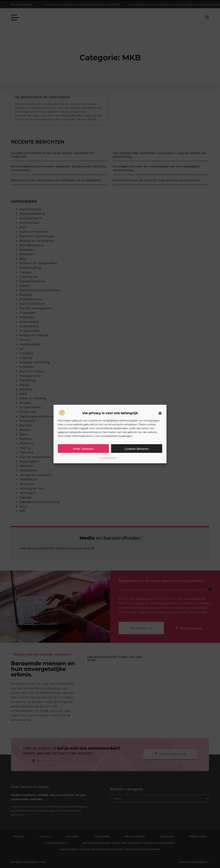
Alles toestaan (83, 449)
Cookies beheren (137, 449)
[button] (160, 413)
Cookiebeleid (108, 458)
